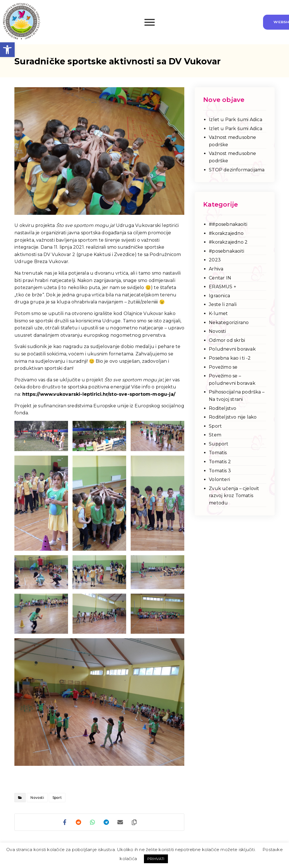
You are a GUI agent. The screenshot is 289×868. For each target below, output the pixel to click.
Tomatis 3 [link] (220, 471)
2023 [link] (215, 260)
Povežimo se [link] (223, 367)
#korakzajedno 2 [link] (228, 242)
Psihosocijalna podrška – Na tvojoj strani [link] (237, 396)
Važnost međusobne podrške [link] (232, 141)
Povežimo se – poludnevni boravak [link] (232, 380)
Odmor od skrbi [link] (227, 340)
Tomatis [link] (218, 453)
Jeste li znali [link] (223, 304)
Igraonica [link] (219, 296)
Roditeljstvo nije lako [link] (233, 417)
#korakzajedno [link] (226, 233)
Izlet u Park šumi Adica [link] (236, 120)
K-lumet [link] (218, 313)
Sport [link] (57, 798)
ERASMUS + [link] (223, 287)
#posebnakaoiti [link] (226, 251)
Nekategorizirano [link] (229, 323)
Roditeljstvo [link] (223, 408)
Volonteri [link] (219, 479)
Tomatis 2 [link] (220, 462)
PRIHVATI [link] (156, 859)
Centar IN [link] (220, 278)
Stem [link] (215, 435)
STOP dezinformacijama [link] (237, 170)
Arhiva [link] (216, 269)
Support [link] (219, 444)
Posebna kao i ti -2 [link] (230, 358)
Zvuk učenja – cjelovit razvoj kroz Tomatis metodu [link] (234, 496)
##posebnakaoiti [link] (228, 224)
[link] (7, 50)
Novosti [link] (37, 798)
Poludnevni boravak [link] (232, 349)
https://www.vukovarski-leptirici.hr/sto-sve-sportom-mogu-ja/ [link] (99, 394)
